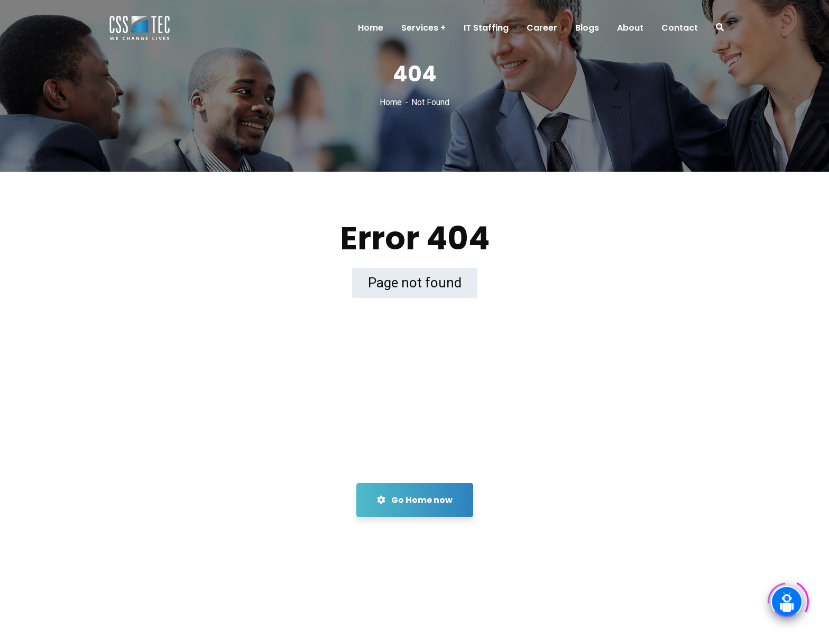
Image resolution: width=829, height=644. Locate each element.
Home (391, 102)
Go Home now (415, 500)
